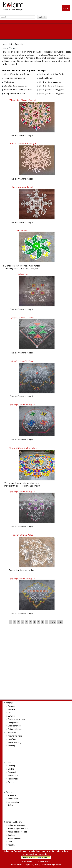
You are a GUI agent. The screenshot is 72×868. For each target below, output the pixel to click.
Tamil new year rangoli (23, 187)
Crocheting (12, 782)
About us (12, 845)
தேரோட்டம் (23, 274)
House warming (14, 742)
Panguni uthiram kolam (23, 535)
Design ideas (13, 723)
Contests (12, 835)
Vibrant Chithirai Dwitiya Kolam (23, 448)
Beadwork (12, 772)
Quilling (11, 769)
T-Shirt (11, 805)
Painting (11, 766)
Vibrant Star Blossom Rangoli (23, 100)
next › (52, 622)
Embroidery (13, 775)
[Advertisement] (39, 662)
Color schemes (14, 726)
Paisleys (11, 709)
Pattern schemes (15, 729)
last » (60, 622)
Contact (58, 864)
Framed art (12, 796)
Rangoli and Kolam (14, 822)
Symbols (11, 706)
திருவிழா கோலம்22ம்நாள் (23, 361)
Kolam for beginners (16, 825)
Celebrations (11, 733)
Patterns (9, 703)
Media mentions (15, 838)
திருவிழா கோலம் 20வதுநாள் (23, 491)
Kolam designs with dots (18, 829)
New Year (12, 739)
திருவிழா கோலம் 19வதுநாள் (23, 578)
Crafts (8, 762)
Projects (9, 792)
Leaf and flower (23, 231)
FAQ (10, 842)
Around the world (15, 736)
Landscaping (13, 802)
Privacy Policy (34, 864)
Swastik (11, 716)
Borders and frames (16, 719)
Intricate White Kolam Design (23, 144)
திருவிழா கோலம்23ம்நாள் (23, 317)
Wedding (12, 746)
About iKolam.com (19, 864)
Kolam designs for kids (17, 832)
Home (4, 44)
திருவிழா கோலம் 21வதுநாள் (23, 404)
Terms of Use (47, 864)
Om (9, 713)
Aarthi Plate (13, 779)
